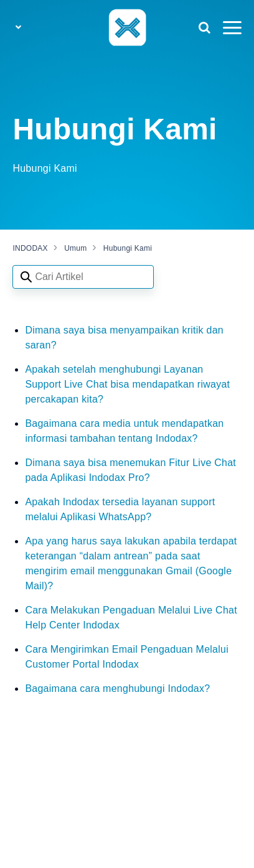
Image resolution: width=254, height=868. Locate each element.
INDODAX (30, 248)
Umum (75, 248)
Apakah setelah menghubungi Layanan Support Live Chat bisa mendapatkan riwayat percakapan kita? (127, 384)
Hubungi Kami (128, 248)
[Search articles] (83, 277)
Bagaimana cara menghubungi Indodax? (117, 688)
